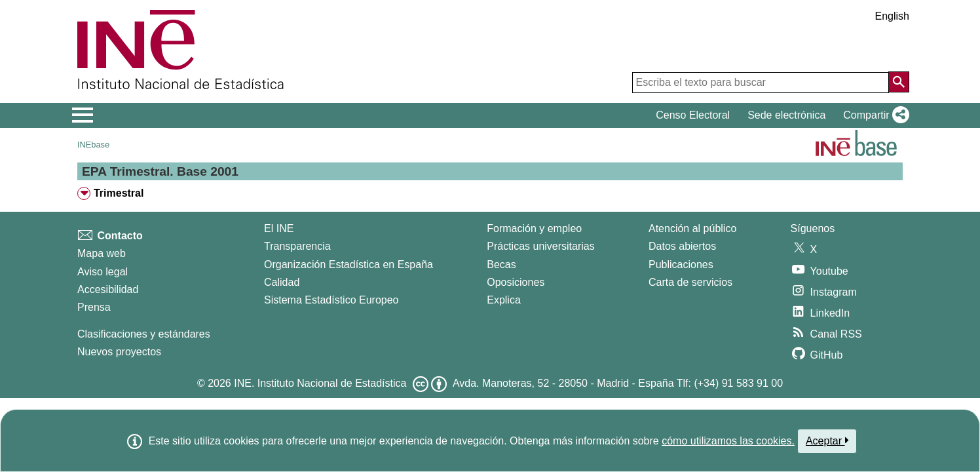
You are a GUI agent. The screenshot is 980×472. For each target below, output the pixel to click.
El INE (279, 228)
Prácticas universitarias (541, 246)
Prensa (94, 307)
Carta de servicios (690, 282)
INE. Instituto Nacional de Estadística (320, 383)
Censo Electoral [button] (693, 115)
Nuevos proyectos (119, 352)
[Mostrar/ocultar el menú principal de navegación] (83, 115)
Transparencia (297, 246)
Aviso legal (103, 272)
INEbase (93, 145)
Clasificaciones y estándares (144, 334)
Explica (504, 300)
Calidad (282, 282)
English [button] (892, 16)
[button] (874, 115)
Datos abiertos (682, 246)
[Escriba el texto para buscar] (761, 83)
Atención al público (692, 228)
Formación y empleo (534, 228)
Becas (501, 265)
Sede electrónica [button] (786, 115)
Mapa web (102, 253)
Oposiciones (516, 282)
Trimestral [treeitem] (119, 193)
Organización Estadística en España (349, 265)
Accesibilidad (108, 289)
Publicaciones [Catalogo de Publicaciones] (681, 265)
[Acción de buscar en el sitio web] (899, 82)
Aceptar (827, 441)
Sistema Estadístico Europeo (331, 300)
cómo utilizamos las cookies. (728, 441)
